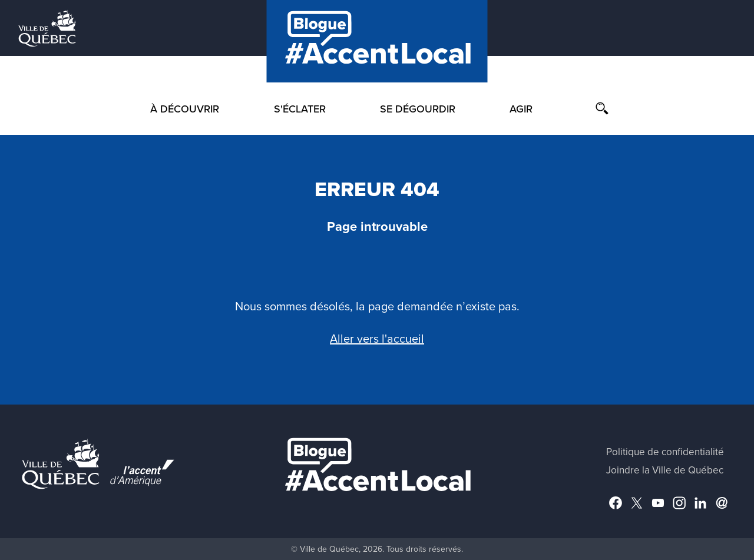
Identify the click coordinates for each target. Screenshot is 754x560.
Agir (521, 109)
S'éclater (300, 109)
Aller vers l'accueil (377, 339)
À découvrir (185, 109)
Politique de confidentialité (665, 452)
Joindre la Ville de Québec (665, 470)
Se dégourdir (418, 109)
